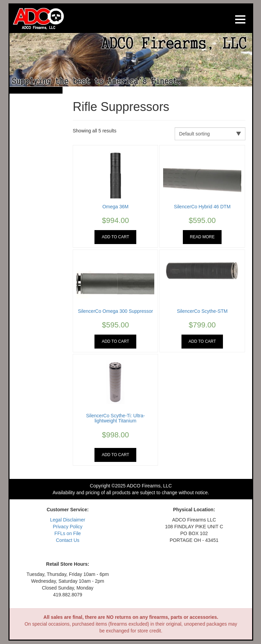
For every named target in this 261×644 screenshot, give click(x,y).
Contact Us (67, 540)
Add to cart (115, 237)
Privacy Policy (67, 527)
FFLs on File (68, 533)
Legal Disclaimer (67, 520)
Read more (202, 237)
